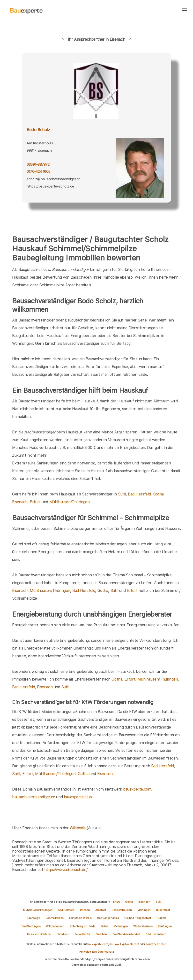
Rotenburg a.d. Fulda (83, 926)
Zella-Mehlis (83, 934)
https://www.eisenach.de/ (66, 870)
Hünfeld (161, 918)
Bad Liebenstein (156, 934)
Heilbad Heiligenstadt (138, 918)
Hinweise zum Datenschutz (96, 952)
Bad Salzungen (31, 926)
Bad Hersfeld (139, 494)
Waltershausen (143, 926)
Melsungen (121, 926)
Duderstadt (163, 910)
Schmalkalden (55, 918)
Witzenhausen (55, 926)
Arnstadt (101, 910)
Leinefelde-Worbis (81, 918)
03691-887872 (38, 164)
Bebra (105, 926)
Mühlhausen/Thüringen (70, 502)
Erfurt (35, 502)
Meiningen (144, 910)
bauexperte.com (137, 789)
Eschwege (33, 918)
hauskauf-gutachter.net (124, 944)
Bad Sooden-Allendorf (127, 934)
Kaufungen (165, 926)
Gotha (158, 494)
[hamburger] (184, 11)
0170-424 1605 (38, 171)
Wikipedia (78, 828)
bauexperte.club (78, 797)
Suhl (122, 494)
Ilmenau (85, 910)
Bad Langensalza (108, 918)
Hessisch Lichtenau (40, 934)
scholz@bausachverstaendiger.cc (53, 179)
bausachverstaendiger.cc (34, 797)
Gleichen (101, 934)
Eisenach (20, 502)
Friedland (64, 934)
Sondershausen (122, 910)
